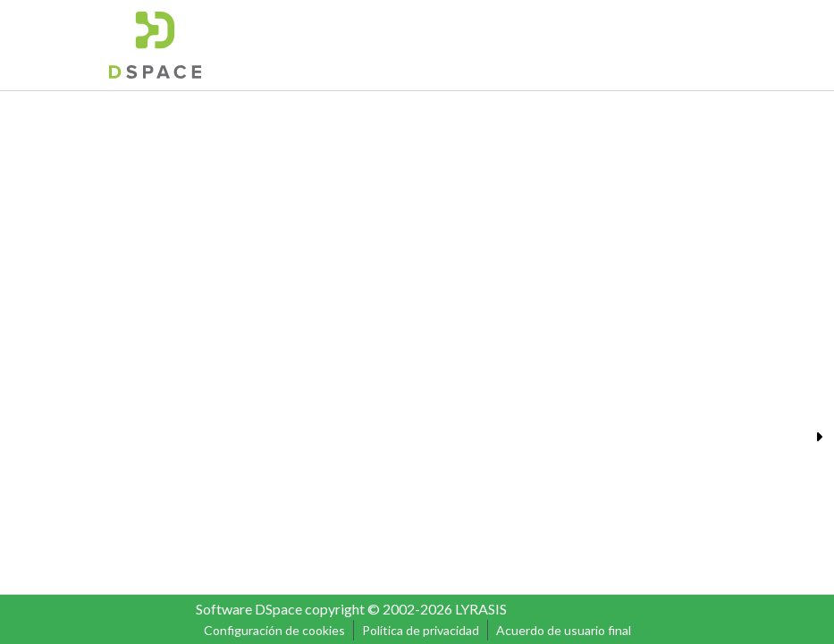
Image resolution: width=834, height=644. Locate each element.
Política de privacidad (421, 630)
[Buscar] (589, 45)
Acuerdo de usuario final (564, 630)
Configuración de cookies (274, 630)
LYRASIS (481, 609)
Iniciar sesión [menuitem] (673, 44)
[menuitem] (615, 45)
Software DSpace (249, 609)
